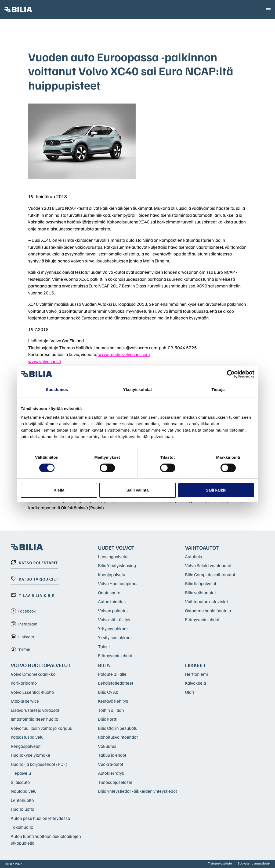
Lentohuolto (22, 800)
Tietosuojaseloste (115, 782)
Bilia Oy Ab (108, 692)
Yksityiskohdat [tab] (137, 389)
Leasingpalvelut (113, 556)
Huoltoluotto (23, 809)
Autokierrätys (111, 773)
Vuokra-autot (111, 764)
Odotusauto (109, 593)
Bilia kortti (108, 719)
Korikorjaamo (24, 683)
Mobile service (25, 701)
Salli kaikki (216, 490)
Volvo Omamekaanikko (33, 674)
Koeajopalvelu (112, 574)
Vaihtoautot (202, 547)
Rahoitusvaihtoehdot (118, 737)
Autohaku (194, 556)
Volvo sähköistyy (114, 619)
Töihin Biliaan (111, 710)
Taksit (104, 647)
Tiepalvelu (21, 773)
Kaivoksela (196, 683)
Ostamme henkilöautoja (208, 611)
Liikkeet (196, 665)
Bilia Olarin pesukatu (118, 728)
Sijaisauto (20, 782)
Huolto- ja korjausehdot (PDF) (39, 764)
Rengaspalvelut (26, 746)
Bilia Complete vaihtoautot (210, 574)
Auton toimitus (112, 601)
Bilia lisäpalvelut (201, 583)
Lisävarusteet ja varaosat (35, 710)
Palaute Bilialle (112, 674)
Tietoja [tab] (218, 389)
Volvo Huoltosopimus (118, 583)
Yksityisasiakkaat (115, 637)
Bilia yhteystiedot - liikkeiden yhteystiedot (137, 791)
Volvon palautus (113, 611)
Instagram (24, 624)
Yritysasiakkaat (113, 629)
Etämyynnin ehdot (115, 655)
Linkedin (22, 637)
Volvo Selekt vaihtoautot (208, 565)
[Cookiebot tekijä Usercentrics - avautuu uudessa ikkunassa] (231, 374)
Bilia (104, 665)
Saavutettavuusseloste (254, 863)
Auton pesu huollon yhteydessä (40, 818)
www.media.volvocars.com (124, 354)
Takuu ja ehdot (112, 755)
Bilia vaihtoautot (200, 593)
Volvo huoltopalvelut (41, 665)
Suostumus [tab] (57, 389)
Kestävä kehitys (113, 701)
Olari (190, 692)
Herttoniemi (196, 674)
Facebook (23, 611)
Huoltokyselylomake (30, 755)
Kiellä (59, 490)
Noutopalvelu (24, 791)
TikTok (20, 650)
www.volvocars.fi (45, 361)
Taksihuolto (22, 827)
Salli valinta (138, 490)
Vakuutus (107, 746)
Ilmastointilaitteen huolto (35, 719)
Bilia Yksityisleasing (117, 565)
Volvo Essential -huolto (32, 692)
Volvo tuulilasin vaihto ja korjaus (41, 728)
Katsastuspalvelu (27, 737)
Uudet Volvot (116, 547)
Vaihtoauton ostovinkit (207, 601)
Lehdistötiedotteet (116, 683)
